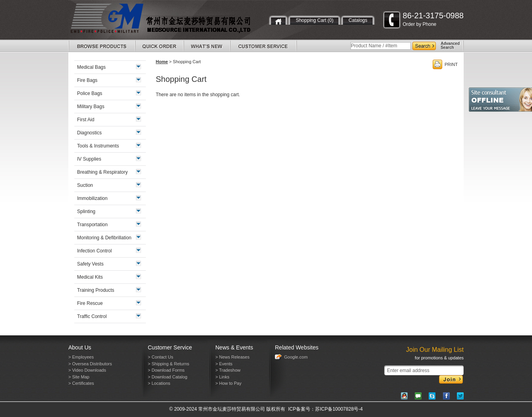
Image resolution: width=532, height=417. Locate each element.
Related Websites (297, 347)
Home (162, 62)
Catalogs (358, 20)
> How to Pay (228, 383)
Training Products (96, 290)
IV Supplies (89, 159)
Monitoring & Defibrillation (104, 238)
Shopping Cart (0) (314, 20)
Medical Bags (91, 67)
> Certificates (81, 383)
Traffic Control (92, 316)
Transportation (92, 225)
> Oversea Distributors (90, 364)
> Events (224, 364)
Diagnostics (89, 133)
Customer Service (170, 347)
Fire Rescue (90, 303)
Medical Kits (90, 277)
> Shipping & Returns (168, 364)
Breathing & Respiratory (102, 172)
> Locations (159, 383)
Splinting (86, 211)
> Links (222, 377)
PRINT (451, 64)
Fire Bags (87, 80)
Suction (85, 185)
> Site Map (79, 377)
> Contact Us (161, 357)
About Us (80, 347)
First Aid (86, 120)
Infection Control (94, 251)
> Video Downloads (87, 370)
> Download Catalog (167, 377)
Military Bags (91, 107)
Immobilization (92, 198)
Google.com (296, 357)
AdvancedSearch (450, 46)
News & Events (234, 347)
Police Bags (90, 93)
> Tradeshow (228, 370)
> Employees (81, 357)
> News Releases (232, 357)
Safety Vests (90, 264)
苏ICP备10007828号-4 (339, 409)
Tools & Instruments (98, 146)
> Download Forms (166, 370)
